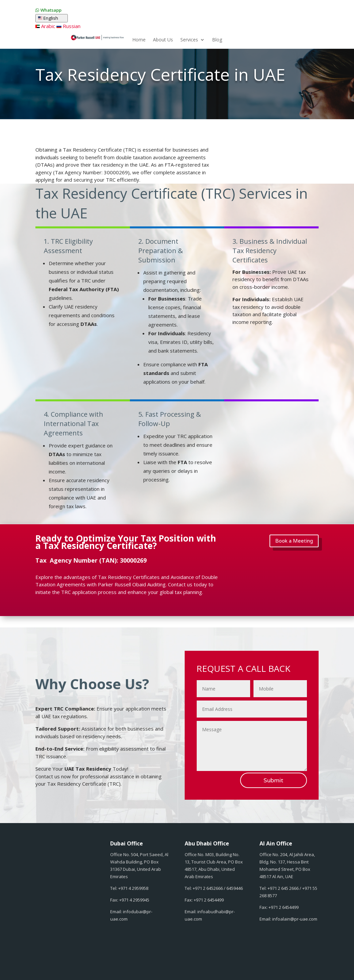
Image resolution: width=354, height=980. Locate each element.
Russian (68, 26)
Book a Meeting (294, 541)
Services (189, 40)
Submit (273, 780)
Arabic (45, 26)
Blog (217, 40)
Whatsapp (51, 10)
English (52, 18)
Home (139, 40)
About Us (163, 40)
